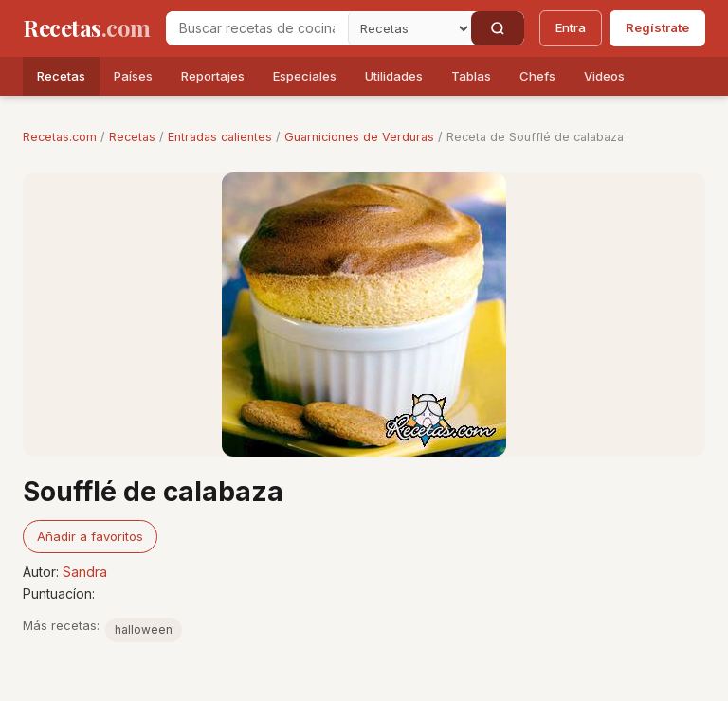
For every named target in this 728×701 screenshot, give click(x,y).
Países (133, 76)
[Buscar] (498, 28)
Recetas (61, 76)
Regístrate (657, 27)
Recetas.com (60, 137)
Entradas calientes (220, 137)
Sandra (85, 572)
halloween (144, 629)
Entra (571, 27)
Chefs (537, 76)
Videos (604, 76)
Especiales (305, 76)
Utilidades (394, 76)
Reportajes (213, 76)
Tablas (471, 76)
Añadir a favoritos (90, 536)
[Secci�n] (409, 28)
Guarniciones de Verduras (359, 137)
